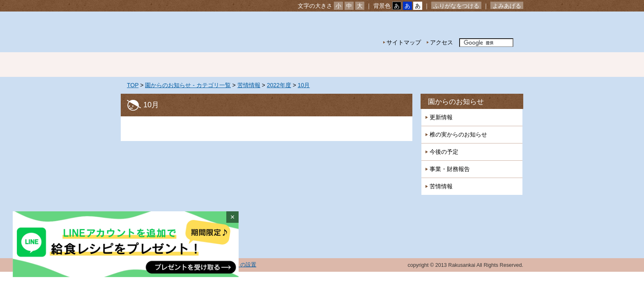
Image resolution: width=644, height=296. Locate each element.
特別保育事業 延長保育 (379, 65)
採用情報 (494, 65)
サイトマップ (404, 42)
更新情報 (441, 117)
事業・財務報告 (450, 169)
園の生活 (264, 65)
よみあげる (507, 6)
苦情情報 (249, 85)
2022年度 (279, 85)
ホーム (149, 65)
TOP (133, 85)
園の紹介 (207, 65)
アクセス (442, 42)
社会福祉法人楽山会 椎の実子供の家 (192, 32)
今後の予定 (444, 152)
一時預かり (437, 65)
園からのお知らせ (456, 102)
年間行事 (322, 65)
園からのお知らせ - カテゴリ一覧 (188, 85)
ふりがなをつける (456, 6)
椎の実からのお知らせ (458, 134)
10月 (304, 85)
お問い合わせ (498, 25)
